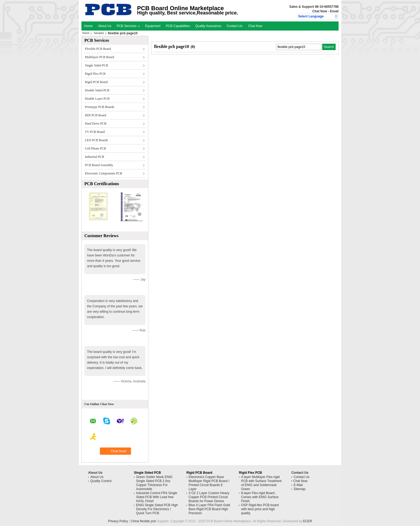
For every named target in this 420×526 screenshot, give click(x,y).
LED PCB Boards (96, 140)
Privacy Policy (118, 521)
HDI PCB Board (95, 115)
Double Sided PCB (97, 90)
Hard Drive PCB (96, 124)
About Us (105, 26)
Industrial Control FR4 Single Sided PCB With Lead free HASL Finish (157, 497)
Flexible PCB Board (98, 49)
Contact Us (235, 26)
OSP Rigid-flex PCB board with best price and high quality (260, 509)
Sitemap (299, 489)
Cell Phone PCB (95, 148)
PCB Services (128, 26)
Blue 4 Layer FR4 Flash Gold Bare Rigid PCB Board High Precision (209, 509)
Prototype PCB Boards (100, 107)
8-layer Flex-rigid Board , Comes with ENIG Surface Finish (260, 497)
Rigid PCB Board (96, 82)
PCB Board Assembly (99, 165)
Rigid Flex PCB (95, 74)
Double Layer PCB (97, 99)
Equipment (153, 26)
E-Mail (298, 485)
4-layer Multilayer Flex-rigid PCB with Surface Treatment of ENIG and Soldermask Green (261, 483)
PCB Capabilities (178, 26)
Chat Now (320, 11)
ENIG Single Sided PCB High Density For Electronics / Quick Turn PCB (157, 509)
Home (88, 26)
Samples (99, 33)
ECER (308, 521)
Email (334, 11)
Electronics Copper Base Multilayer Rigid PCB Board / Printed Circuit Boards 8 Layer (209, 483)
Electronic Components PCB (104, 173)
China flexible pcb (143, 521)
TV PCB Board (95, 132)
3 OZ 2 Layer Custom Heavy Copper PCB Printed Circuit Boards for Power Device (209, 497)
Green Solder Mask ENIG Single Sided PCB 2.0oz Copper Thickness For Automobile (154, 483)
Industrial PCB (95, 157)
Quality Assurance (208, 26)
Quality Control (101, 481)
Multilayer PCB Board (100, 57)
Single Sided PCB (97, 65)
